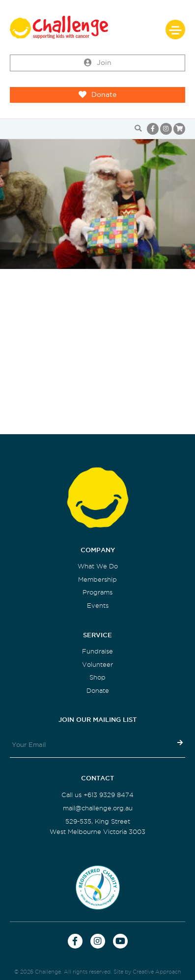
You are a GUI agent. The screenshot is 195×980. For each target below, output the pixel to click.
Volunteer (97, 665)
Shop (97, 677)
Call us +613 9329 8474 (97, 795)
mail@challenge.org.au (98, 808)
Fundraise (97, 651)
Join (98, 63)
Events (98, 606)
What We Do (98, 566)
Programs (97, 592)
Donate (97, 95)
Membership (97, 579)
